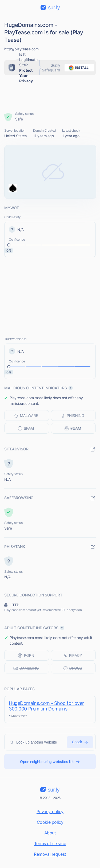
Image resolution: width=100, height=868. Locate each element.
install (78, 68)
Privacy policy (50, 812)
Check (80, 742)
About (50, 833)
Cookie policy (50, 822)
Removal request (50, 854)
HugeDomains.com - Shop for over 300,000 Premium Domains (46, 706)
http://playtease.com (21, 49)
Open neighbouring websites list (50, 762)
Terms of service (50, 843)
